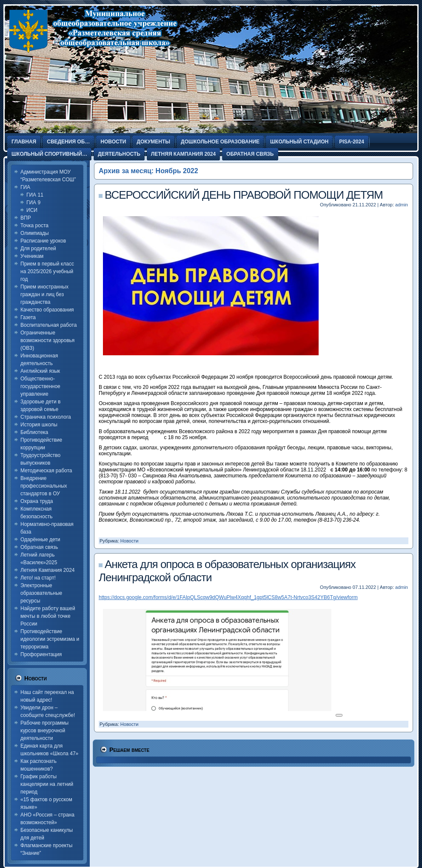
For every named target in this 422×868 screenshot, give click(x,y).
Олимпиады (35, 233)
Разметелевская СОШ (83, 72)
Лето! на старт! (38, 578)
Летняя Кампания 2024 (48, 570)
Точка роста (34, 226)
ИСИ (32, 210)
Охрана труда (37, 501)
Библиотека (34, 432)
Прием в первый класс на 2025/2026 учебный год (47, 271)
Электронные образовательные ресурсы (41, 593)
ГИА (25, 187)
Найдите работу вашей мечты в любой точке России (48, 616)
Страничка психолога (46, 417)
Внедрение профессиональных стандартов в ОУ (44, 486)
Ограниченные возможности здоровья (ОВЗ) (47, 340)
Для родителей (38, 248)
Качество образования (47, 310)
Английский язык (40, 371)
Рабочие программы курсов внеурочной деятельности (44, 731)
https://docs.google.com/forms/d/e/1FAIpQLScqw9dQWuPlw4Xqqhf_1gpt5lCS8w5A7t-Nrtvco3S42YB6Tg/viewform (228, 597)
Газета (28, 317)
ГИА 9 (33, 203)
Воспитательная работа (48, 325)
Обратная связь (39, 547)
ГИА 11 (35, 195)
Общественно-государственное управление (40, 386)
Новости (130, 541)
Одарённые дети (40, 540)
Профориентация (41, 654)
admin (402, 205)
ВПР (26, 218)
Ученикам (32, 256)
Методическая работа (46, 471)
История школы (39, 425)
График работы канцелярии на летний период (47, 784)
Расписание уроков (43, 241)
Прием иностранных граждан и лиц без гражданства (44, 294)
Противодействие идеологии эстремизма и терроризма (50, 639)
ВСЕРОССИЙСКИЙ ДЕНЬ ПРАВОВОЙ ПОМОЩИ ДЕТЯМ (244, 195)
